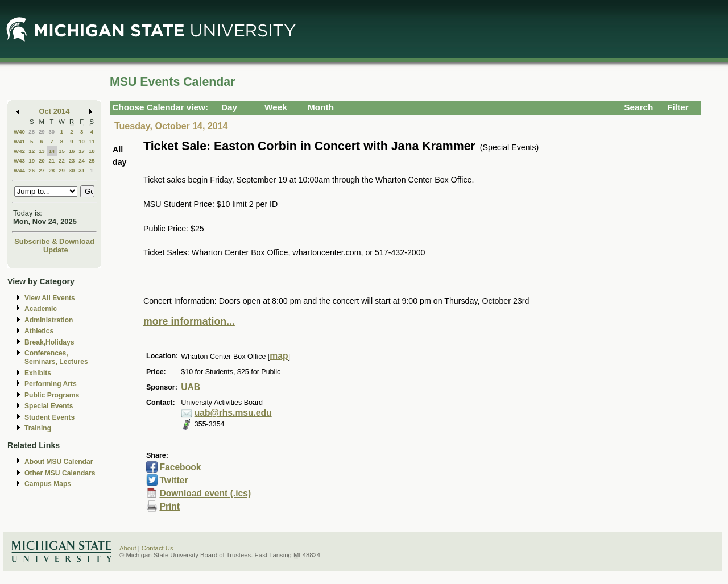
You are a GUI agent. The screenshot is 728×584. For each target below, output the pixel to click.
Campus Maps (48, 484)
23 (72, 161)
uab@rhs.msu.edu (233, 413)
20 (42, 161)
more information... (189, 321)
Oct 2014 (55, 111)
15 (62, 151)
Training (38, 428)
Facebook (180, 467)
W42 (19, 151)
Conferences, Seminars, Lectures (56, 357)
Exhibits (38, 373)
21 (51, 161)
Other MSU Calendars (60, 473)
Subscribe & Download (54, 241)
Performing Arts (51, 384)
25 (92, 161)
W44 (19, 170)
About (128, 548)
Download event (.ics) (205, 493)
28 (32, 132)
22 (62, 161)
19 (32, 161)
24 (82, 161)
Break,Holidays (49, 342)
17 (82, 151)
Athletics (39, 331)
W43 (19, 161)
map (279, 356)
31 (82, 170)
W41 (19, 141)
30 (51, 132)
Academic (41, 309)
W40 (19, 132)
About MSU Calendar (59, 462)
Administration (49, 320)
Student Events (49, 417)
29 (42, 132)
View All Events (50, 298)
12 (32, 151)
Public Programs (52, 395)
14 (51, 151)
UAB (191, 387)
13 (42, 151)
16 (72, 151)
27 (42, 170)
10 (82, 141)
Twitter (173, 480)
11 (92, 141)
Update (56, 250)
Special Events (49, 406)
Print (169, 506)
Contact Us (158, 548)
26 (32, 170)
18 (92, 151)
